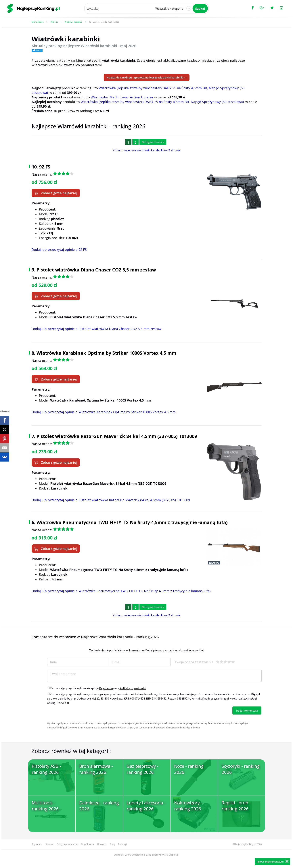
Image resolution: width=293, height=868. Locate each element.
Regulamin (106, 688)
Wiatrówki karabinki (74, 22)
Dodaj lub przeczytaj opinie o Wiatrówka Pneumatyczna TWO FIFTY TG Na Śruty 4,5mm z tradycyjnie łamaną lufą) (121, 591)
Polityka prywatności (67, 844)
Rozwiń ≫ (63, 703)
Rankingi (122, 844)
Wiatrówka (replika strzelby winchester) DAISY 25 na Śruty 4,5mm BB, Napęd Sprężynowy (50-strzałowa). (163, 102)
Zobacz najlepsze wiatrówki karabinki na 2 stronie (147, 150)
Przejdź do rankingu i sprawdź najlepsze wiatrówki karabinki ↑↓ (147, 77)
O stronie (102, 844)
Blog (112, 844)
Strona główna (38, 22)
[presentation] (75, 714)
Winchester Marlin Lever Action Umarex (122, 97)
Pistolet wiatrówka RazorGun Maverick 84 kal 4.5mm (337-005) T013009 (117, 436)
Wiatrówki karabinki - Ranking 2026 (104, 22)
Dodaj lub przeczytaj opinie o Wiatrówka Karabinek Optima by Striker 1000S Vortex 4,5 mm (104, 412)
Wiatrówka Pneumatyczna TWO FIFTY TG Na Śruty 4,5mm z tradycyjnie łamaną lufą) (132, 522)
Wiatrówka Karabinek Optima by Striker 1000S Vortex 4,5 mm (106, 353)
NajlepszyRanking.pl (246, 844)
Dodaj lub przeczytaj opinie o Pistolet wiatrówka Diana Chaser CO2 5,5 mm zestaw (96, 329)
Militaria (54, 22)
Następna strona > (153, 142)
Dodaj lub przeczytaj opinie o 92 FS (59, 250)
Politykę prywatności (133, 688)
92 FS (45, 167)
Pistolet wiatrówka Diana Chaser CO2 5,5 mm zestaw (96, 270)
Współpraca (88, 844)
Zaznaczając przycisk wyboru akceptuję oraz (97, 688)
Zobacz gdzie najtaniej (56, 193)
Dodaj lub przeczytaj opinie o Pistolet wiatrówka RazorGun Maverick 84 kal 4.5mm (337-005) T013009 (111, 500)
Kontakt (50, 844)
